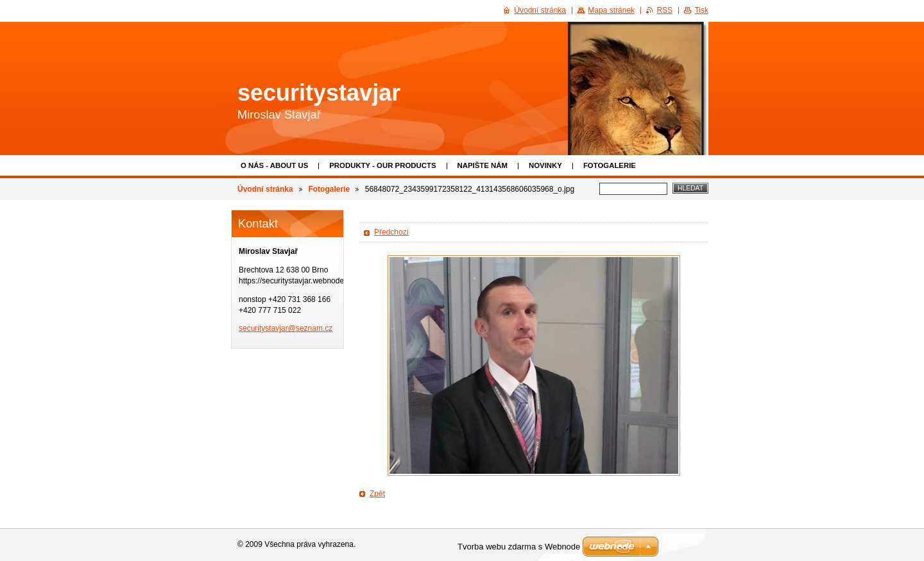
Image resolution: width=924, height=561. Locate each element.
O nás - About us (274, 165)
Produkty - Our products (382, 165)
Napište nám (483, 165)
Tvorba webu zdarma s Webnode (519, 547)
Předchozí (391, 232)
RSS (664, 10)
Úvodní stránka (265, 189)
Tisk (701, 10)
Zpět (377, 494)
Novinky (545, 165)
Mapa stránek (611, 10)
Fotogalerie (610, 165)
